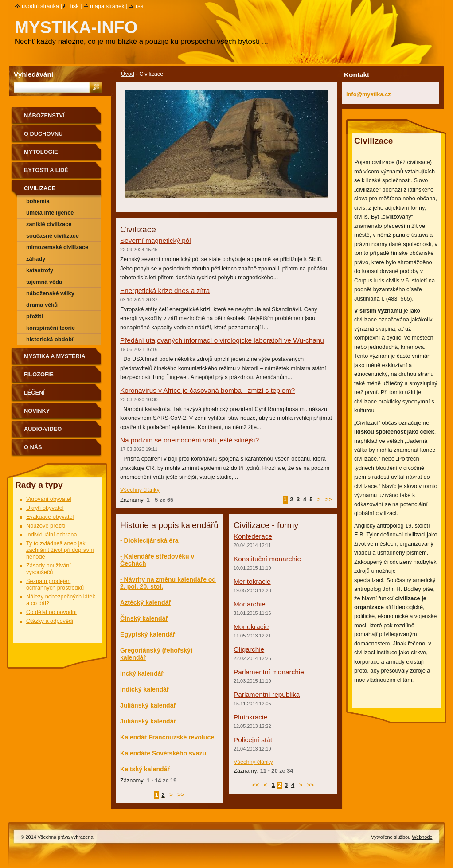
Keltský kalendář (145, 769)
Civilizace (40, 188)
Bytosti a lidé (46, 170)
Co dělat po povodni (51, 612)
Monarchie (250, 604)
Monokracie (251, 627)
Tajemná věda (44, 282)
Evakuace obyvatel (50, 517)
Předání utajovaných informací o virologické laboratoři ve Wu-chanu (222, 340)
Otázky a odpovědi (50, 621)
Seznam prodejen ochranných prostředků (55, 584)
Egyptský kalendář (148, 634)
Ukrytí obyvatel (45, 508)
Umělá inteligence (50, 213)
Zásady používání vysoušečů (49, 569)
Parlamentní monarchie (269, 672)
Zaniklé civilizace (49, 224)
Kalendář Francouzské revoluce (167, 737)
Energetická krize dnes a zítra (165, 291)
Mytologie (41, 152)
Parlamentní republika (267, 694)
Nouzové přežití (46, 526)
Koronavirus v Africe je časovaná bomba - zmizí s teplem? (207, 390)
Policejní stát (253, 740)
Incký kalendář (142, 673)
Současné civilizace (53, 236)
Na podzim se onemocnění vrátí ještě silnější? (189, 440)
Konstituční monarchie (267, 559)
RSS (139, 6)
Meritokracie (252, 581)
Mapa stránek (107, 6)
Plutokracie (250, 717)
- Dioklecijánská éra (149, 540)
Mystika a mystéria (55, 356)
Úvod (128, 74)
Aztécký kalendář (146, 602)
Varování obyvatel (49, 499)
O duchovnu (43, 134)
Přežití (35, 316)
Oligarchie (249, 649)
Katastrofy (40, 270)
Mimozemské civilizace (57, 247)
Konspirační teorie (51, 328)
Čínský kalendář (144, 618)
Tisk (74, 6)
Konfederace (253, 536)
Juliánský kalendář (148, 705)
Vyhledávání (33, 74)
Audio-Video (43, 429)
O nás (33, 447)
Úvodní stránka (40, 6)
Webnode (422, 837)
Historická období (50, 339)
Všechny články (140, 490)
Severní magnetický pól (156, 240)
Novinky (37, 411)
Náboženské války (50, 293)
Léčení (34, 393)
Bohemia (38, 201)
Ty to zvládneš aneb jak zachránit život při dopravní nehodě (60, 550)
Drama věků (42, 305)
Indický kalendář (144, 689)
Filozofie (39, 374)
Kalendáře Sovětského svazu (163, 753)
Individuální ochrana (52, 534)
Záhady (36, 259)
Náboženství (44, 115)
